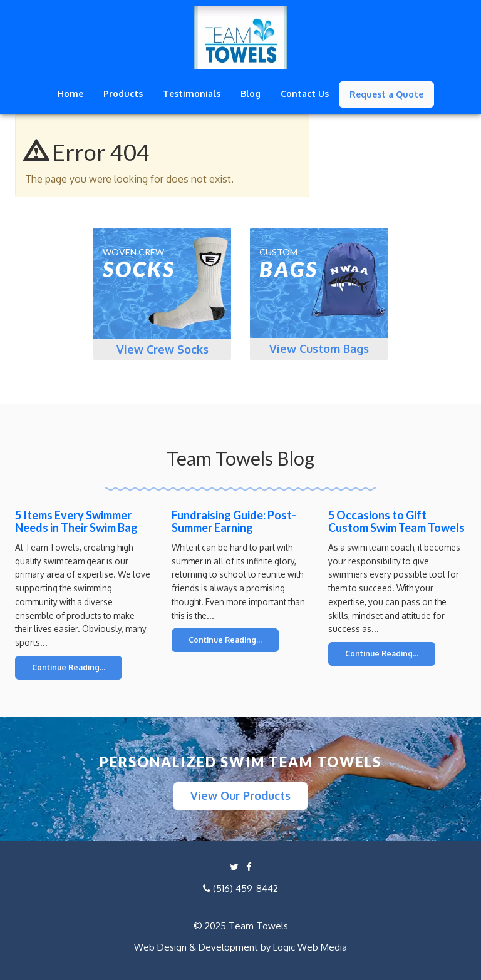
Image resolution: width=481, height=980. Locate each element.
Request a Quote (386, 94)
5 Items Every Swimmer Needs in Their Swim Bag (76, 521)
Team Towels (258, 926)
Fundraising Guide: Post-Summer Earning (234, 521)
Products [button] (123, 94)
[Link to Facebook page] (249, 867)
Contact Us (305, 94)
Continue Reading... (69, 667)
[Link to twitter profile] (234, 867)
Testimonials (192, 94)
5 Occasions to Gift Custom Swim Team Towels (396, 521)
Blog (251, 94)
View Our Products (240, 795)
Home (70, 94)
